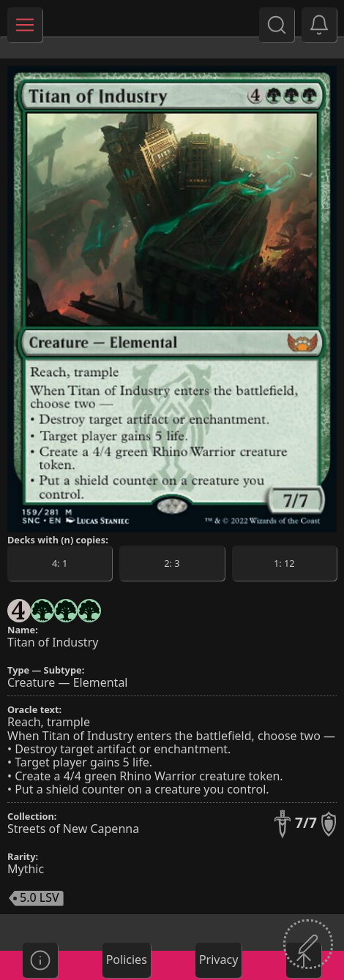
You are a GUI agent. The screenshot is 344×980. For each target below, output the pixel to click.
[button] (319, 25)
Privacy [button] (218, 960)
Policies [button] (127, 960)
